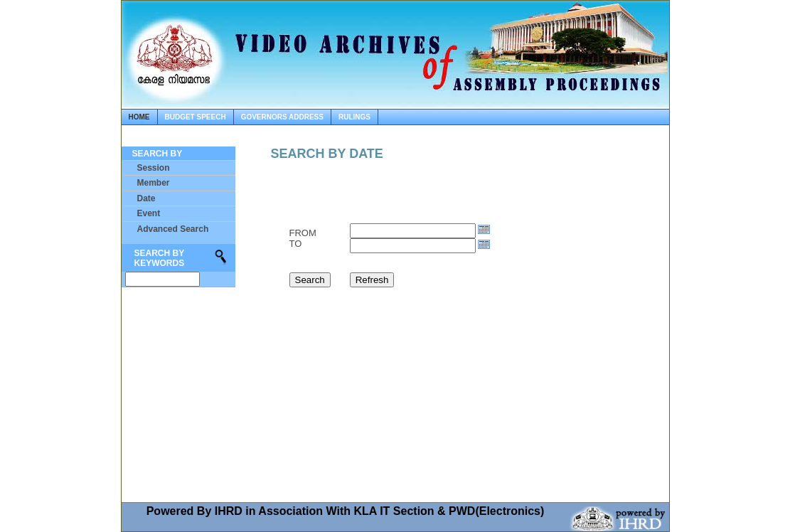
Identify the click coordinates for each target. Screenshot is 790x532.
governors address (282, 117)
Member (154, 183)
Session (154, 168)
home (139, 117)
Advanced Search (173, 229)
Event (149, 213)
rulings (354, 117)
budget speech (196, 117)
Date (146, 198)
